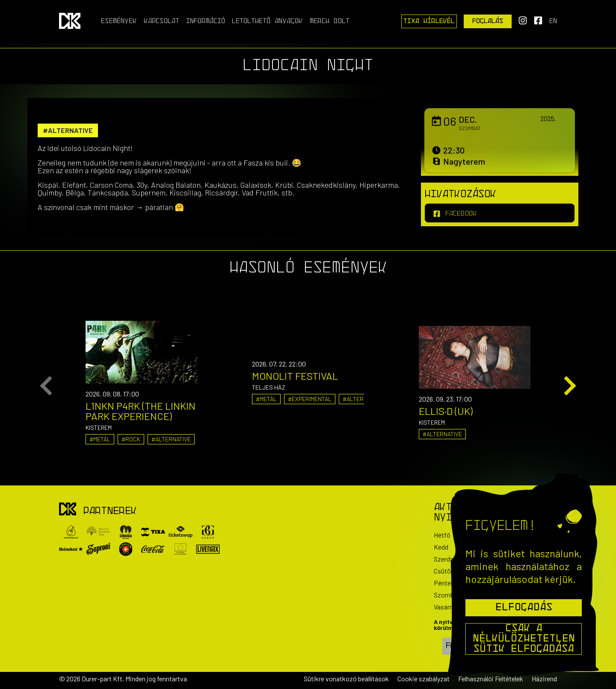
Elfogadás (524, 608)
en (553, 21)
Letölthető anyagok (267, 21)
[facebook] (500, 213)
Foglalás (488, 21)
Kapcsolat (161, 21)
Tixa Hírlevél (429, 21)
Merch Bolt (330, 21)
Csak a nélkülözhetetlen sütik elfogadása (524, 639)
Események (119, 21)
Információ (206, 21)
